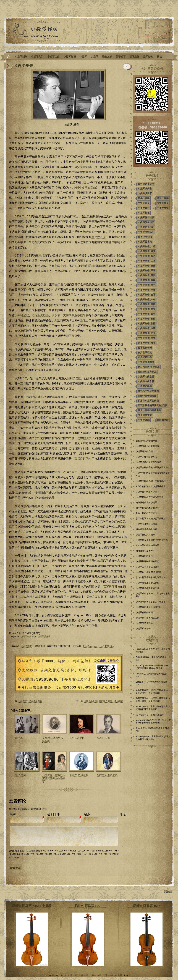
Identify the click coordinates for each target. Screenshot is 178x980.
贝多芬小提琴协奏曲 (148, 401)
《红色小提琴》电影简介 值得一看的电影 (104, 701)
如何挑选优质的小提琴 (146, 502)
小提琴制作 (21, 57)
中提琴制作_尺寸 (147, 338)
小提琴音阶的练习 (144, 556)
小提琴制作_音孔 (147, 275)
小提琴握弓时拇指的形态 (147, 561)
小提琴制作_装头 (147, 314)
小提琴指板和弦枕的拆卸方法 (150, 497)
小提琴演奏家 (44, 637)
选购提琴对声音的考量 (146, 441)
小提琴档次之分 (143, 629)
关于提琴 (121, 57)
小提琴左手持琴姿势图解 (30, 701)
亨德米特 (83, 315)
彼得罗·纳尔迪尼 (79, 775)
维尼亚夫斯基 (40, 315)
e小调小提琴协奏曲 (84, 188)
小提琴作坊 (27, 646)
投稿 (159, 57)
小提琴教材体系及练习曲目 (148, 607)
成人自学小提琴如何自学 (147, 545)
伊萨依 (56, 315)
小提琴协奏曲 (145, 386)
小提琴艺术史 (145, 242)
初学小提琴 (144, 198)
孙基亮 (139, 690)
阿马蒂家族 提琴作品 (149, 367)
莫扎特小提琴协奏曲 (148, 391)
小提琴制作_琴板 (147, 290)
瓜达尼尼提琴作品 (147, 372)
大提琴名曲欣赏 (146, 377)
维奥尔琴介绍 (145, 237)
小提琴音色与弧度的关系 (147, 588)
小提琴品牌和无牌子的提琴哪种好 (152, 481)
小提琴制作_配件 (147, 319)
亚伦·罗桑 (20, 775)
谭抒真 (19, 738)
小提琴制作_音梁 (147, 280)
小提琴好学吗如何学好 (146, 492)
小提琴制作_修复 (147, 251)
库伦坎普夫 (99, 237)
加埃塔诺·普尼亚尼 (107, 775)
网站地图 (97, 975)
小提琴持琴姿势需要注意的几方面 (152, 540)
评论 (123, 814)
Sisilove (139, 737)
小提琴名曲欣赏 (146, 381)
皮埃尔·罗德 (103, 738)
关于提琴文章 (145, 415)
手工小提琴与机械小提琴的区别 (151, 519)
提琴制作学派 (145, 348)
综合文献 (107, 57)
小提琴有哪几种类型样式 (147, 446)
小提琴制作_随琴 (147, 304)
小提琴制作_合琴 (147, 295)
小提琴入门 (37, 57)
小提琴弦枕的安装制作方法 (148, 462)
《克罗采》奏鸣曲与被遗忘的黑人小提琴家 (54, 778)
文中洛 (139, 715)
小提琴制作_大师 (147, 246)
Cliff (137, 674)
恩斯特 (36, 581)
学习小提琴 (163, 198)
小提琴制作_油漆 (147, 328)
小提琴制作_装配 (147, 324)
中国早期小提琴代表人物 (147, 618)
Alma (138, 728)
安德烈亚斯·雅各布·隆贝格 (150, 668)
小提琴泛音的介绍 (144, 451)
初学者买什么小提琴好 (146, 529)
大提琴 (95, 57)
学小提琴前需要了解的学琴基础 (151, 602)
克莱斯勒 (69, 315)
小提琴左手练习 (146, 227)
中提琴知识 (144, 203)
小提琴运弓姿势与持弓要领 (148, 572)
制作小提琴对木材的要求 (147, 508)
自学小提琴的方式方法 (146, 513)
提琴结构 (148, 57)
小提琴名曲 (53, 57)
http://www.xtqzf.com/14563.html (99, 646)
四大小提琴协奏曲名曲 (150, 410)
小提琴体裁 (144, 420)
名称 (13, 814)
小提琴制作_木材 (147, 299)
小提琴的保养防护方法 (146, 457)
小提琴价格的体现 (144, 612)
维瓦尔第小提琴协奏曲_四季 (152, 405)
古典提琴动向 (145, 357)
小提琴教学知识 (146, 222)
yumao (139, 707)
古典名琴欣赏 (145, 352)
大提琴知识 (163, 203)
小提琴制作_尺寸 (147, 333)
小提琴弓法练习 (146, 232)
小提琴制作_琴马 (147, 271)
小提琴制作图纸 (146, 362)
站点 (87, 814)
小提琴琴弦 (163, 208)
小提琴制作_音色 (147, 256)
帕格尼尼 (23, 315)
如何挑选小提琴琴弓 (145, 551)
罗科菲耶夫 (113, 586)
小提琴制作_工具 (147, 261)
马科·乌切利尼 (77, 738)
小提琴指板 (144, 213)
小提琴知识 (70, 57)
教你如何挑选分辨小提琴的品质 (151, 486)
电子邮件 (53, 814)
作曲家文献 (163, 420)
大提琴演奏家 (145, 193)
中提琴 (83, 57)
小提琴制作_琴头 (147, 309)
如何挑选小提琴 (146, 184)
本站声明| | (85, 975)
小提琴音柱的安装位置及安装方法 (152, 468)
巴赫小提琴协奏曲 (147, 396)
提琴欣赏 (134, 57)
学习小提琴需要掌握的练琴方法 (151, 577)
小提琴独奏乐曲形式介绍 (147, 583)
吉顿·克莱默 (156, 715)
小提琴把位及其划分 (145, 535)
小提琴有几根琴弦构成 (146, 524)
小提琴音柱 (144, 208)
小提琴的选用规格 (144, 623)
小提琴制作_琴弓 (147, 285)
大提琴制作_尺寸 (147, 343)
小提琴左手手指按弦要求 (147, 567)
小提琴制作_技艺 (147, 266)
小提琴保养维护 (146, 218)
